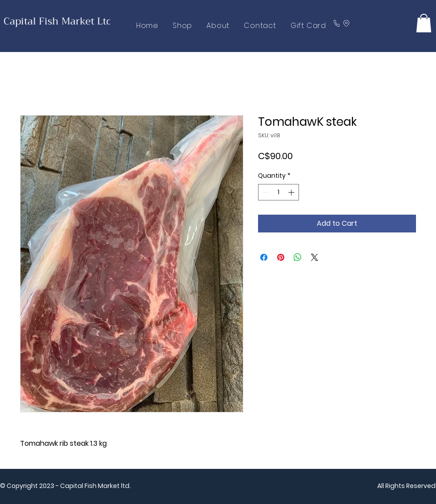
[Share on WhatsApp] (298, 257)
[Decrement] (265, 192)
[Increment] (292, 192)
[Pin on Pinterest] (281, 257)
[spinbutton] (279, 192)
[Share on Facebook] (264, 257)
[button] (424, 23)
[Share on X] (315, 257)
